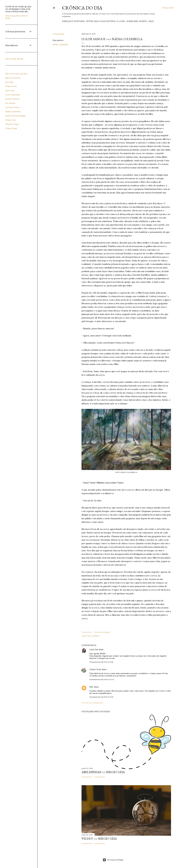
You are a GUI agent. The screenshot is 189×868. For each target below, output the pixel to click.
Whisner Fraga (12, 124)
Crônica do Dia (82, 8)
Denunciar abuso (14, 59)
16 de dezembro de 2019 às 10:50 (101, 697)
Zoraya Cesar (95, 669)
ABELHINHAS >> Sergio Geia (103, 772)
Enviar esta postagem (102, 632)
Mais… (152, 21)
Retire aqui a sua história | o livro (106, 21)
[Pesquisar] (168, 8)
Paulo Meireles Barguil (15, 116)
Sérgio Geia (10, 120)
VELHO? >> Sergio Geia (99, 838)
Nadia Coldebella (13, 112)
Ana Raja (9, 82)
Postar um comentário (92, 703)
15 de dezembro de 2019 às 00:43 (102, 679)
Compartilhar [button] (59, 34)
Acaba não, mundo (137, 21)
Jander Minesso (12, 99)
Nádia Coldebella (60, 45)
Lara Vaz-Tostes (12, 107)
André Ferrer (11, 86)
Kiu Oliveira (10, 103)
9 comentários (99, 777)
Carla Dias (94, 650)
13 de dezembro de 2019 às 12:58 (101, 662)
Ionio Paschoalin (13, 95)
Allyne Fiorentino (13, 78)
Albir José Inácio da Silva (16, 74)
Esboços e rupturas (73, 21)
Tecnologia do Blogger (113, 860)
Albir (91, 687)
